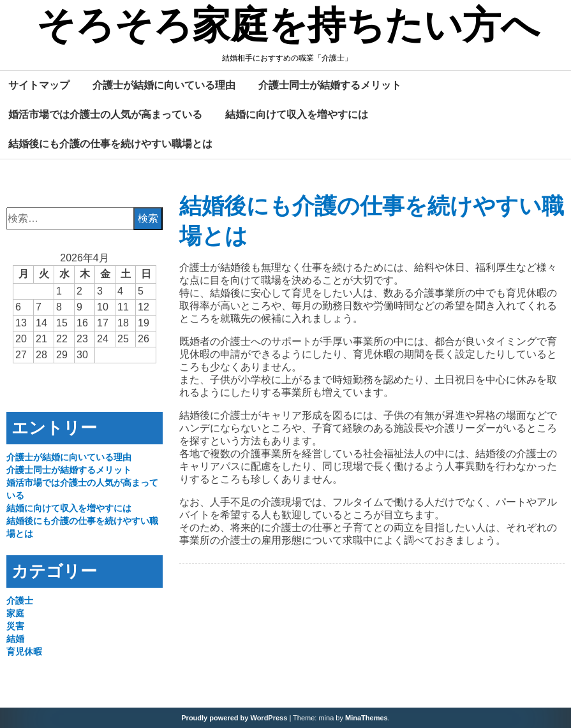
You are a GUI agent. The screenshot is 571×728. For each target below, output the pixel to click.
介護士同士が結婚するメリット (330, 85)
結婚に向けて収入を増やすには (297, 114)
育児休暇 (24, 652)
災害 (15, 626)
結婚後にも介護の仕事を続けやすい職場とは (110, 143)
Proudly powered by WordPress (234, 718)
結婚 (15, 639)
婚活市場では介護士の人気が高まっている (105, 114)
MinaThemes (367, 718)
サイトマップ (39, 85)
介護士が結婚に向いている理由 (164, 85)
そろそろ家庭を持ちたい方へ (288, 27)
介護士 (20, 601)
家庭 (15, 613)
